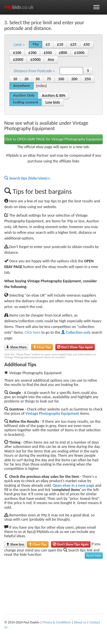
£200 (33, 53)
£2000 (18, 60)
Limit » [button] (19, 45)
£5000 (36, 60)
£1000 (79, 53)
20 (26, 79)
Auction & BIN (53, 95)
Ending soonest (26, 102)
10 (15, 79)
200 (74, 79)
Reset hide (94, 556)
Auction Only (24, 95)
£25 (73, 44)
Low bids (53, 102)
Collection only (76, 332)
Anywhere (22, 86)
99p (36, 44)
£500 (48, 53)
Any (51, 60)
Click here (32, 332)
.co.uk (19, 7)
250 (87, 79)
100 (61, 79)
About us (80, 622)
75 (49, 79)
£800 (63, 53)
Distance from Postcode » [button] (34, 71)
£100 (17, 53)
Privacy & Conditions (57, 622)
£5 (48, 44)
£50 (87, 44)
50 (38, 79)
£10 (60, 44)
